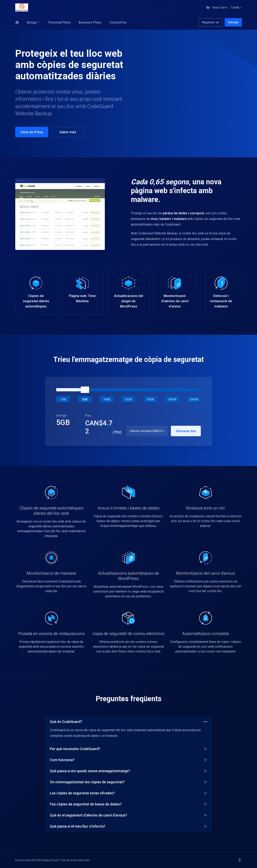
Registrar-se (210, 22)
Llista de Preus (32, 132)
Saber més (68, 132)
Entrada (233, 22)
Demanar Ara (186, 431)
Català (237, 7)
